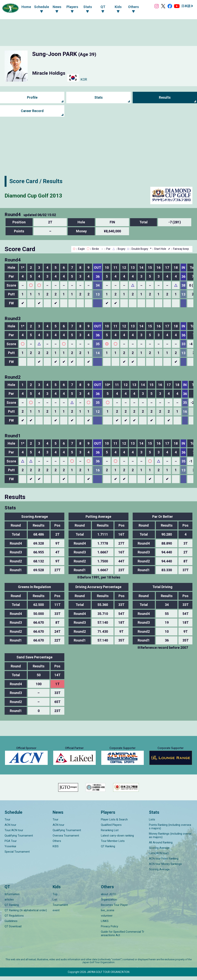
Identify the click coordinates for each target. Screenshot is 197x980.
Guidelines (11, 925)
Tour (7, 823)
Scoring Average (159, 851)
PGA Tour (11, 845)
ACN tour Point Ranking (164, 862)
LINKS (105, 925)
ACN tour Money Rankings (165, 868)
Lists (152, 823)
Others (57, 845)
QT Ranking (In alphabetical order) (26, 914)
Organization (109, 903)
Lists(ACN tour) (159, 857)
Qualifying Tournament (19, 839)
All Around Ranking (161, 846)
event (56, 914)
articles (9, 903)
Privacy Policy (110, 930)
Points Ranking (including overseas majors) (170, 830)
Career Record (32, 111)
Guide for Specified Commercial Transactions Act (123, 937)
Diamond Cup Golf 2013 (36, 195)
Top (55, 898)
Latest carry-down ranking (117, 839)
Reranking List (110, 834)
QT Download (13, 930)
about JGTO (108, 898)
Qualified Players (111, 828)
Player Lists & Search (114, 823)
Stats (98, 98)
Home (25, 7)
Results (165, 98)
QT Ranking (108, 850)
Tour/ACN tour (14, 834)
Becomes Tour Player (114, 909)
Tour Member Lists (113, 845)
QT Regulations (14, 919)
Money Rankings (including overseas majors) (170, 839)
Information (12, 898)
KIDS (56, 850)
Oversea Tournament (66, 839)
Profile (32, 98)
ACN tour (10, 828)
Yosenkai (10, 850)
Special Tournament (17, 855)
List (55, 903)
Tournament (60, 909)
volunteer (107, 919)
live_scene (108, 914)
